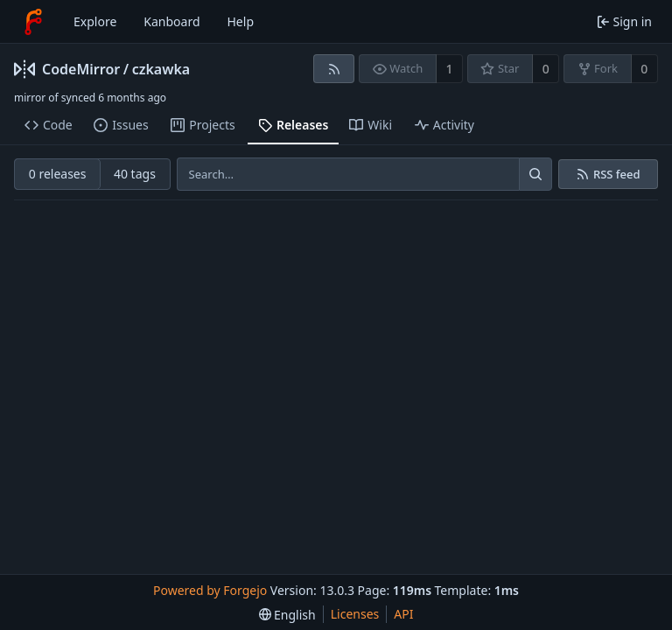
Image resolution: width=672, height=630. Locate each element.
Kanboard (171, 21)
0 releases (58, 174)
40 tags (135, 174)
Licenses (355, 614)
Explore (95, 21)
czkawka (161, 69)
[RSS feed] (334, 69)
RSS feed (617, 175)
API (403, 614)
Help (241, 21)
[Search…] (535, 174)
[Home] (33, 22)
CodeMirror (81, 69)
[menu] (287, 615)
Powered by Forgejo (210, 590)
